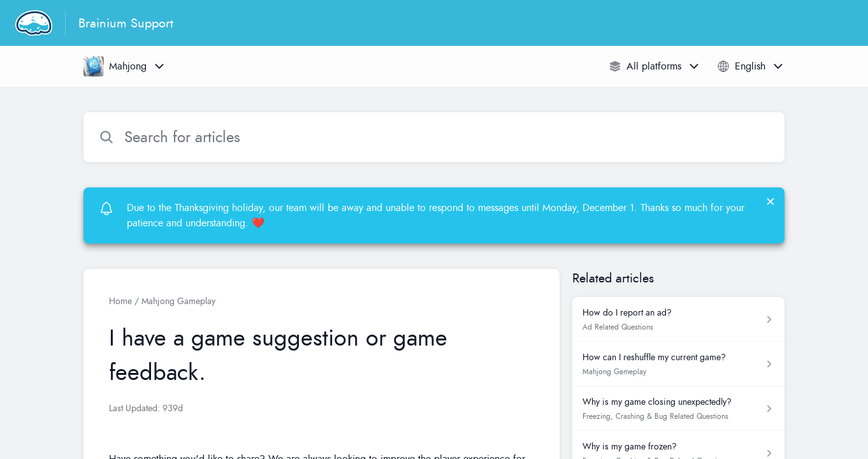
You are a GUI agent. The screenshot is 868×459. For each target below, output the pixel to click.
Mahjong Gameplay (178, 301)
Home (120, 301)
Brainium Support (126, 23)
